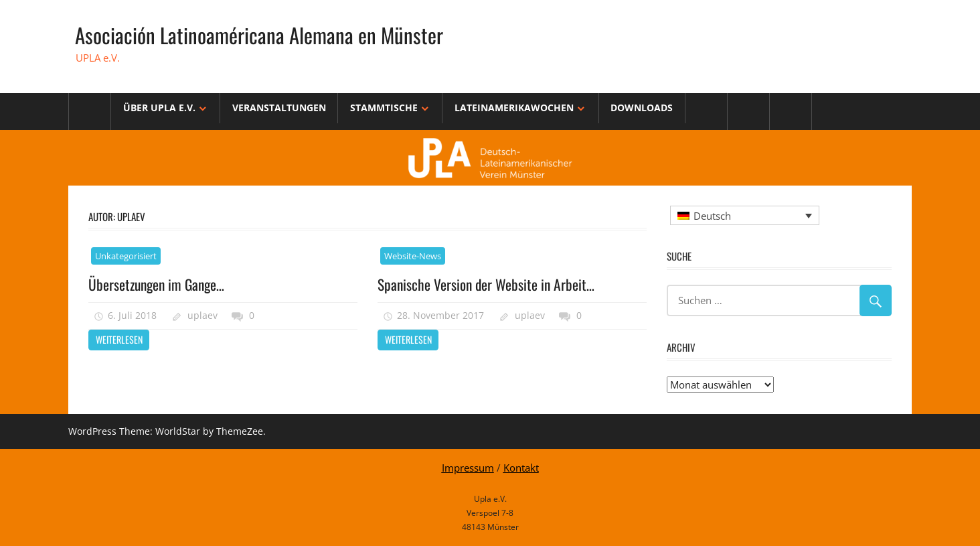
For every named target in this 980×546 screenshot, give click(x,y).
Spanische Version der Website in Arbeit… (487, 284)
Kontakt (521, 468)
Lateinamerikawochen (514, 108)
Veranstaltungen (279, 108)
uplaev (202, 315)
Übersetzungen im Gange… (159, 284)
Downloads (642, 108)
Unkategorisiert (126, 256)
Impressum (468, 468)
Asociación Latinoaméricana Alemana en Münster (262, 35)
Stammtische (384, 108)
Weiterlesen (119, 339)
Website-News (413, 256)
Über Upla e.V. (159, 108)
